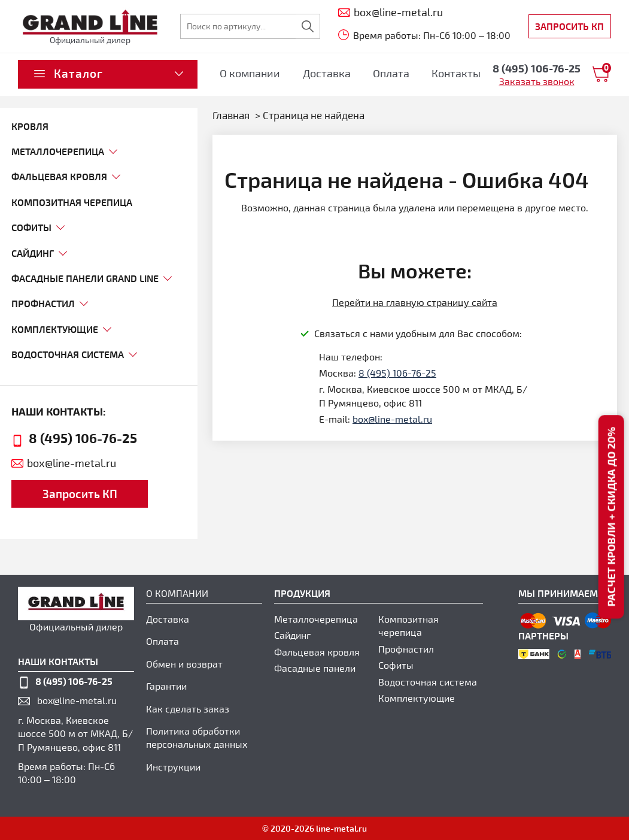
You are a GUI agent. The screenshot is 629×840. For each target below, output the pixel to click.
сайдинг (33, 253)
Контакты (456, 73)
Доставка (327, 73)
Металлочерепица (316, 619)
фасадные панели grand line (85, 278)
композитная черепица (72, 202)
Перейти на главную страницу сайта (415, 302)
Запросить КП (569, 26)
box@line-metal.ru (72, 463)
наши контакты (58, 661)
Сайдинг (292, 635)
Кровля (30, 126)
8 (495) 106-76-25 (83, 438)
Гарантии (166, 686)
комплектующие (55, 329)
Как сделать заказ (188, 709)
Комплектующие (417, 698)
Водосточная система (68, 354)
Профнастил (406, 649)
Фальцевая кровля (317, 652)
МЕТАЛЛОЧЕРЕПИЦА (58, 151)
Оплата (391, 73)
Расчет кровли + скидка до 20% (611, 517)
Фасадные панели (315, 668)
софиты (31, 227)
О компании (250, 73)
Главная (231, 115)
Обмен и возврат (184, 664)
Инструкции (173, 767)
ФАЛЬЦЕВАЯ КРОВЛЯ (59, 176)
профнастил (43, 303)
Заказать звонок (537, 81)
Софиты (396, 665)
